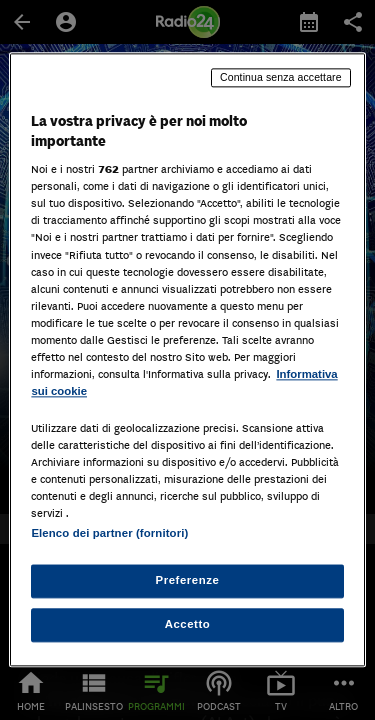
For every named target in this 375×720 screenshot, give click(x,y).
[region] (187, 359)
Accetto (188, 625)
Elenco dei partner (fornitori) (109, 534)
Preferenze (188, 581)
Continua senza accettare (281, 77)
